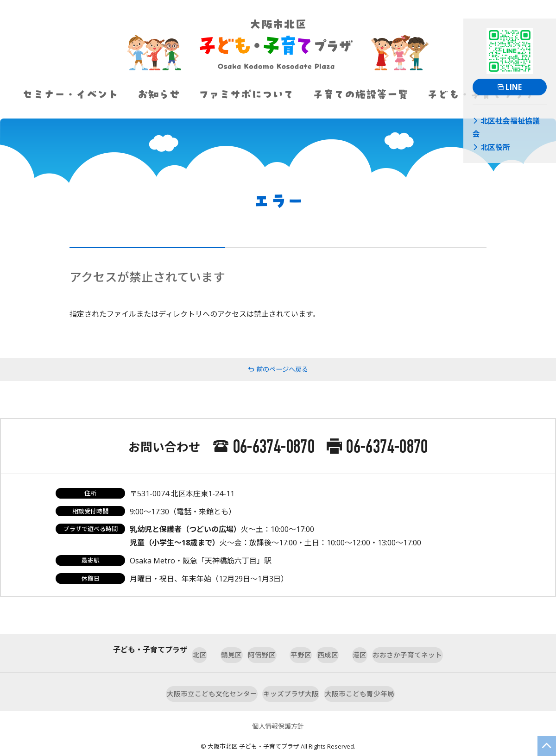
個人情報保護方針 (278, 712)
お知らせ (158, 94)
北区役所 (488, 130)
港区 (382, 650)
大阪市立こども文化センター (190, 681)
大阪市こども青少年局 (381, 681)
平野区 (295, 650)
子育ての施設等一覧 (360, 94)
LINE (510, 87)
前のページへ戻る (278, 370)
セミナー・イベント (70, 94)
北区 (155, 650)
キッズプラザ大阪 (291, 681)
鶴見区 (197, 650)
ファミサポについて (246, 94)
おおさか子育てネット (450, 650)
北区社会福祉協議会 (503, 119)
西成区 (341, 650)
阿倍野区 (246, 650)
